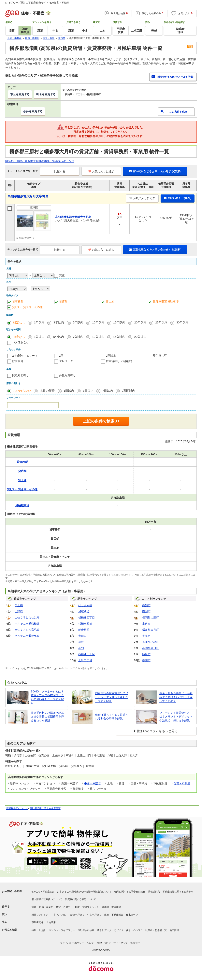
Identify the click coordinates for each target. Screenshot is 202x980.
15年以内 (119, 322)
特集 (34, 930)
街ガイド (119, 930)
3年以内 (58, 322)
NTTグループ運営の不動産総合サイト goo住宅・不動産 (37, 3)
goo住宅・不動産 (12, 891)
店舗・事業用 (46, 907)
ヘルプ (90, 943)
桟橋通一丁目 (87, 654)
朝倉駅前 (84, 630)
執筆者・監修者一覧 (156, 930)
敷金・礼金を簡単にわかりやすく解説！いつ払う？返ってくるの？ (176, 697)
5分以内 (58, 337)
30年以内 (182, 322)
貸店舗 (63, 302)
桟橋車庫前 (85, 624)
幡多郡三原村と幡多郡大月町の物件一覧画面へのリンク (40, 161)
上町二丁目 (85, 660)
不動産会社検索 (86, 930)
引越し (43, 930)
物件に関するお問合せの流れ (130, 892)
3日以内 (88, 391)
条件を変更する (33, 111)
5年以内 (78, 322)
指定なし (19, 322)
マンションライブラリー (62, 930)
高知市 (146, 605)
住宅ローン (132, 915)
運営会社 (135, 943)
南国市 (146, 611)
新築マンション (40, 915)
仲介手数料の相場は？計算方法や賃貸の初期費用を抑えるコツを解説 (47, 717)
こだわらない (22, 391)
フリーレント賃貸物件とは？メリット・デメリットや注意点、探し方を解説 (176, 717)
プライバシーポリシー (72, 943)
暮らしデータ (104, 930)
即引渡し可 (160, 356)
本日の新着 (47, 391)
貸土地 (110, 302)
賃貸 (34, 907)
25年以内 (161, 322)
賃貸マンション (91, 907)
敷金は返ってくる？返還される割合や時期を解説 (112, 717)
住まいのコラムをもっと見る (157, 731)
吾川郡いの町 (151, 642)
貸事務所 (18, 302)
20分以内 (140, 337)
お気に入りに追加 (101, 171)
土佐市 (146, 624)
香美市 (146, 636)
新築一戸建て (77, 915)
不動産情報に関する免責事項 (45, 808)
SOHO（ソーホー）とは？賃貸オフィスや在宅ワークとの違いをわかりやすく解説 (47, 697)
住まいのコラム (134, 930)
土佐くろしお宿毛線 (27, 630)
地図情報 (174, 930)
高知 (81, 648)
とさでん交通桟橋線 (27, 624)
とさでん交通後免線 (27, 636)
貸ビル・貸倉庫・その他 (27, 307)
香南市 (146, 660)
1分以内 (39, 337)
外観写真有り (67, 375)
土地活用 (51, 922)
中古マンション (59, 915)
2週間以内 (128, 391)
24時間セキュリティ (25, 356)
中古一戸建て (93, 783)
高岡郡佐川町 (151, 648)
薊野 (81, 642)
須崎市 (146, 654)
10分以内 (98, 337)
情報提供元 (154, 892)
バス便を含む (21, 342)
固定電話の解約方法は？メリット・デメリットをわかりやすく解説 (112, 697)
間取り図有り (21, 375)
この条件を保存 (178, 112)
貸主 (62, 275)
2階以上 (111, 356)
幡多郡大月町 (151, 630)
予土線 (19, 605)
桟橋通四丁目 (87, 618)
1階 (61, 356)
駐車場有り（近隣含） (120, 361)
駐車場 (105, 907)
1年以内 (39, 322)
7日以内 (108, 391)
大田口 (82, 636)
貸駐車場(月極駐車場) (166, 302)
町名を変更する (46, 94)
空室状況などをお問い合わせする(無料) (155, 171)
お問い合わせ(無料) (178, 198)
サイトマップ (121, 943)
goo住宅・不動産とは (43, 892)
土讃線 (19, 611)
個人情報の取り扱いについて (47, 899)
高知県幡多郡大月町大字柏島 (28, 196)
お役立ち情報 (10, 930)
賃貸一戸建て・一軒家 (68, 907)
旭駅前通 (84, 611)
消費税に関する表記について (80, 899)
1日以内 (69, 391)
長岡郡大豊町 (151, 618)
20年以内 (140, 322)
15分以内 (119, 337)
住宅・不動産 (182, 783)
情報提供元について (17, 808)
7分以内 (78, 337)
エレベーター (67, 361)
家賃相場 (116, 907)
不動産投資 (117, 915)
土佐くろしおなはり (27, 618)
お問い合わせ (104, 943)
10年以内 (98, 322)
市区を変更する (20, 94)
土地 (107, 915)
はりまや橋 (85, 605)
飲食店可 (18, 361)
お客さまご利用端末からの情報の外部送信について (84, 892)
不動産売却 (37, 922)
